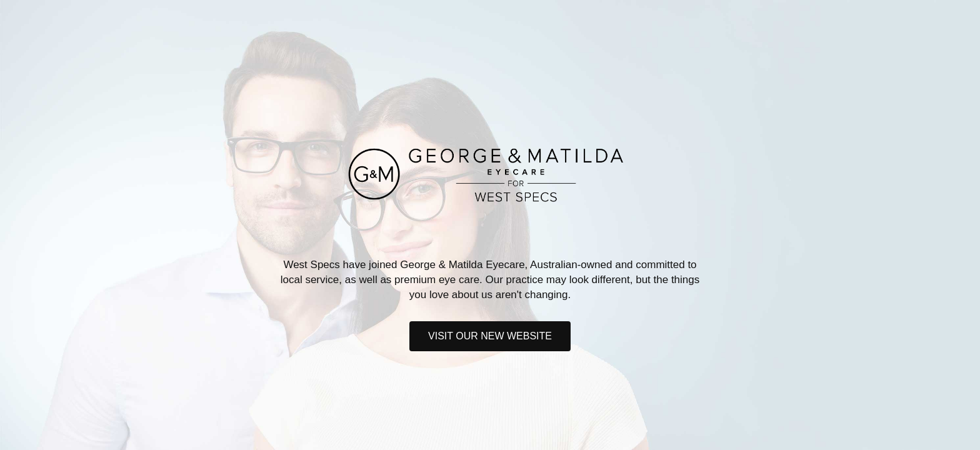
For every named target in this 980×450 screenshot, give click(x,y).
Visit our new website (490, 336)
